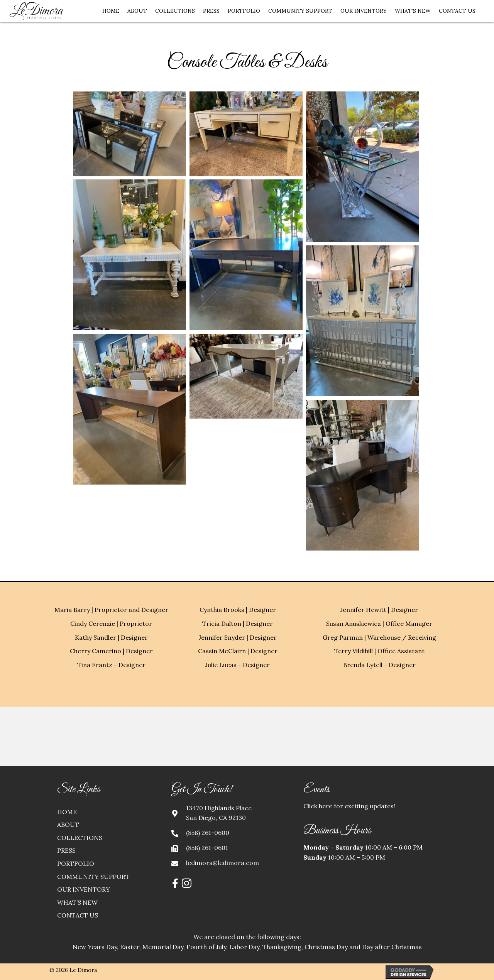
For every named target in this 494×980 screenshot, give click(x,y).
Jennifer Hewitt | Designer (379, 610)
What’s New (77, 902)
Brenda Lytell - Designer (379, 665)
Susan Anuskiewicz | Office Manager (379, 623)
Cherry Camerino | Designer (111, 651)
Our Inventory (84, 889)
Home (67, 812)
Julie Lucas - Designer (238, 665)
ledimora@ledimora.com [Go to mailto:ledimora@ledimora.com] (222, 863)
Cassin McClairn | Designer (238, 651)
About (68, 825)
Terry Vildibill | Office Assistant (379, 651)
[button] (175, 883)
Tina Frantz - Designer (111, 665)
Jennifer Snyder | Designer (238, 637)
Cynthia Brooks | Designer (238, 610)
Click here (318, 806)
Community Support (93, 877)
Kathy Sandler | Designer (111, 637)
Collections (80, 838)
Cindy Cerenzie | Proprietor (111, 623)
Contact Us (78, 915)
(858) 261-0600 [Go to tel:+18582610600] (208, 833)
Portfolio (76, 863)
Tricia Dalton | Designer (238, 623)
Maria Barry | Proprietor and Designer (111, 610)
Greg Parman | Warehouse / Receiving (379, 637)
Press (66, 850)
